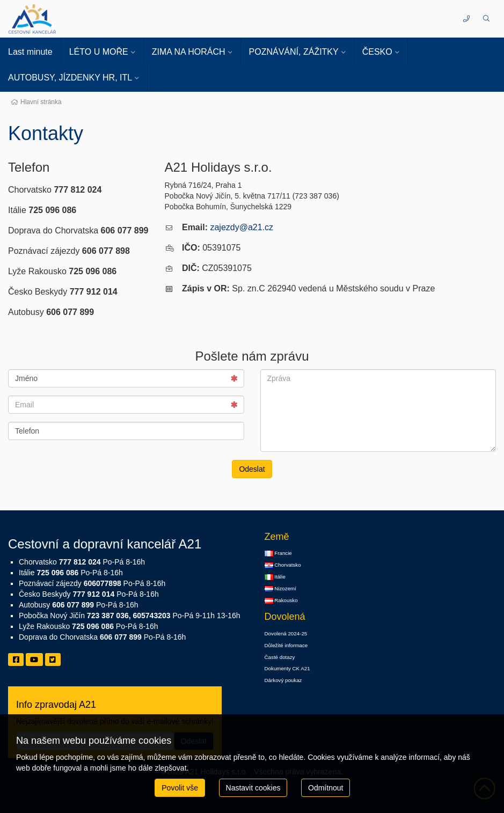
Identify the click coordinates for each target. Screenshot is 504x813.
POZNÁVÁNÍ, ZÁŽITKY (294, 52)
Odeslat (252, 469)
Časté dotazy (280, 657)
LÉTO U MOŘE (99, 52)
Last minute (30, 52)
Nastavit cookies (253, 788)
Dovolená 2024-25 (286, 633)
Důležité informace (286, 645)
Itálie (275, 577)
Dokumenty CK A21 (287, 668)
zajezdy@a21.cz (242, 227)
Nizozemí (280, 589)
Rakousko (281, 600)
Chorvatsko (283, 565)
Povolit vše (180, 788)
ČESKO (377, 52)
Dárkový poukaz (283, 680)
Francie (278, 553)
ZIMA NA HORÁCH (189, 52)
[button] (486, 19)
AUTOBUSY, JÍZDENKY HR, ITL (70, 78)
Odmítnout (326, 788)
